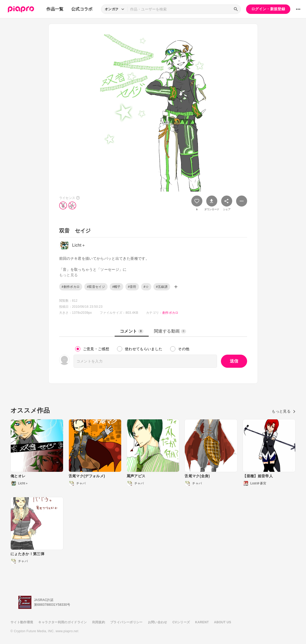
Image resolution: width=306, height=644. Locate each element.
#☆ (146, 287)
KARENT (202, 622)
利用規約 (99, 622)
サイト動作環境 (22, 622)
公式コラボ (82, 9)
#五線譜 (162, 287)
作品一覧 (55, 9)
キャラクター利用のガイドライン (62, 622)
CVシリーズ (181, 622)
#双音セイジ (96, 287)
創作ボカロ (170, 313)
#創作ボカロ (71, 287)
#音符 (132, 287)
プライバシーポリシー (126, 622)
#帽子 (116, 287)
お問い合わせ (158, 622)
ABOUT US (223, 622)
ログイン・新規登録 (268, 9)
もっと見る (284, 411)
